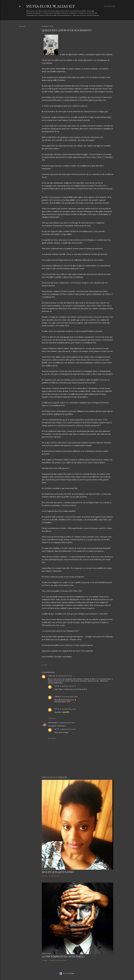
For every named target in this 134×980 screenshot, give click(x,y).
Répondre (52, 718)
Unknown (52, 676)
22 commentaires (54, 876)
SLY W (57, 686)
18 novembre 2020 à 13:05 (64, 676)
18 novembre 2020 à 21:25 (68, 709)
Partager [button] (22, 26)
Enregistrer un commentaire (57, 960)
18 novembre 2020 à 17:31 (68, 686)
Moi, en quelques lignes (58, 872)
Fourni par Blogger (67, 973)
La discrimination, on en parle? (63, 956)
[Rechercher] (110, 6)
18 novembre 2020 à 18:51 (70, 697)
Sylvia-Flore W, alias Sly (50, 6)
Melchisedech (53, 723)
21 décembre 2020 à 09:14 (68, 729)
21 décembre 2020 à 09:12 (67, 723)
